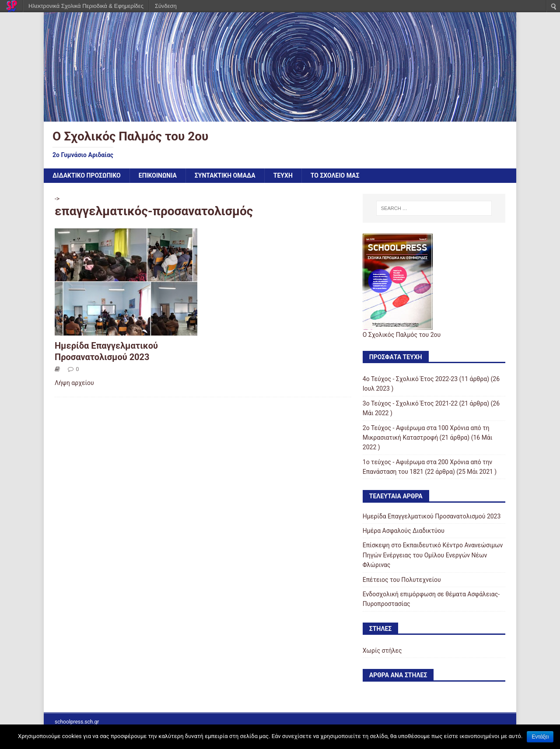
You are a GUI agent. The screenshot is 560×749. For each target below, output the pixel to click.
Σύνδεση (166, 6)
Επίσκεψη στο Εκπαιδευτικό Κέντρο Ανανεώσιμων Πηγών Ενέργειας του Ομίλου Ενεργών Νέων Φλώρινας (433, 555)
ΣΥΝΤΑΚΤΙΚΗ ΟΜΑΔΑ (225, 175)
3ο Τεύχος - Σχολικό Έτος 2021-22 (410, 403)
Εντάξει (540, 737)
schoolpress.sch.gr (77, 722)
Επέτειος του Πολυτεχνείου (402, 580)
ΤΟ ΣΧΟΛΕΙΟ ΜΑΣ (335, 175)
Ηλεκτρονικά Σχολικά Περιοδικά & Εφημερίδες (86, 6)
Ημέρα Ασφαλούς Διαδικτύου (404, 531)
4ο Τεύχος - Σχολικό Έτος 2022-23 (410, 379)
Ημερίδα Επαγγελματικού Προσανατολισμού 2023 (432, 516)
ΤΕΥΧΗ (283, 175)
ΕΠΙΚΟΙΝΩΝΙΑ (158, 175)
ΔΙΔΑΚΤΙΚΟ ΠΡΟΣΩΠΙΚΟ (87, 175)
